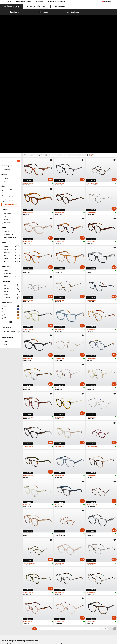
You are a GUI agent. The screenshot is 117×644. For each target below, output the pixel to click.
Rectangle (11, 137)
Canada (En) (108, 1)
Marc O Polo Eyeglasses (10, 546)
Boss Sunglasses (7, 537)
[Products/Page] (56, 39)
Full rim (11, 155)
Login (80, 8)
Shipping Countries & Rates (48, 603)
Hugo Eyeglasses (63, 552)
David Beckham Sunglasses (11, 535)
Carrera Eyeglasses (63, 548)
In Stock (5, 104)
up (114, 635)
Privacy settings (6, 601)
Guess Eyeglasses (8, 550)
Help (79, 598)
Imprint (21, 635)
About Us (4, 598)
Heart (11, 170)
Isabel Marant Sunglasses (66, 535)
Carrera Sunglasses (8, 528)
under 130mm (8, 74)
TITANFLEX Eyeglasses (64, 550)
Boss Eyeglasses (7, 555)
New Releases (7, 98)
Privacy (16, 635)
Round (11, 176)
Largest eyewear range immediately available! (18, 2)
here (49, 576)
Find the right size (11, 89)
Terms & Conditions (7, 635)
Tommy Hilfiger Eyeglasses (66, 546)
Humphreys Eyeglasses (10, 548)
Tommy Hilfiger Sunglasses (67, 530)
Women (5, 62)
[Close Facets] (11, 39)
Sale (4, 101)
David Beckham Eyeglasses (66, 555)
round (11, 134)
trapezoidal (11, 182)
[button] (12, 6)
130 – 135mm (8, 77)
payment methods (45, 601)
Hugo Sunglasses (64, 532)
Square (11, 131)
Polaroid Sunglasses (9, 530)
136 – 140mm (8, 80)
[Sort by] (75, 39)
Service (42, 598)
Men (4, 66)
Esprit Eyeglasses (8, 552)
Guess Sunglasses (8, 532)
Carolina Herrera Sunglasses (67, 537)
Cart (97, 8)
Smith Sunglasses (64, 528)
